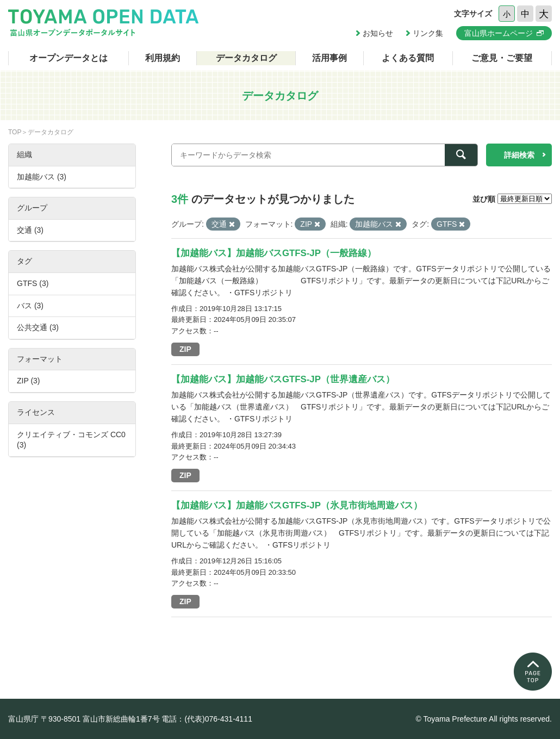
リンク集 (428, 33)
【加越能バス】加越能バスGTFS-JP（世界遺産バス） (283, 379)
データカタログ (246, 58)
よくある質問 (408, 58)
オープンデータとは (69, 58)
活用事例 (329, 58)
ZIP (185, 349)
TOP (15, 132)
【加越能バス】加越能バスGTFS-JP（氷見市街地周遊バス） (297, 505)
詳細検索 (519, 155)
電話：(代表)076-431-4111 (207, 719)
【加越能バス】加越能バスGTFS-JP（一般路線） (274, 253)
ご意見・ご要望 (502, 58)
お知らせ (378, 33)
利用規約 (163, 58)
